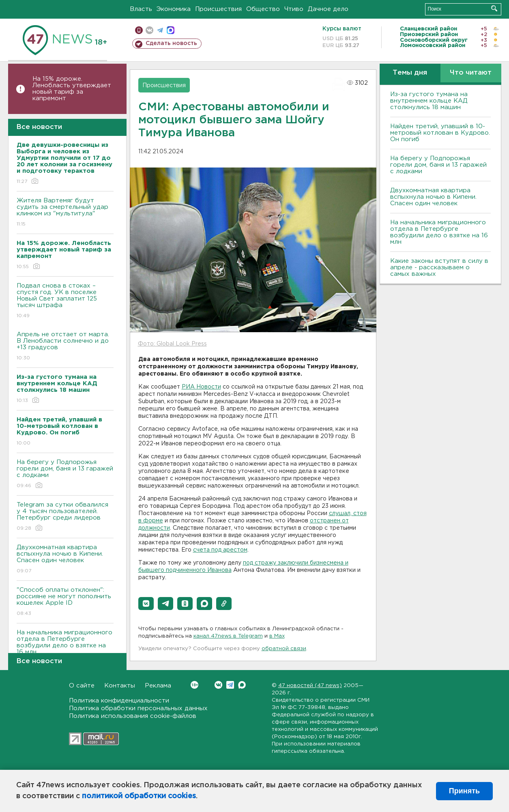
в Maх (277, 636)
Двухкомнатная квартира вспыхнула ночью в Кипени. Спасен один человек (65, 560)
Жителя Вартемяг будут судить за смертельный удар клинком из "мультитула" (65, 213)
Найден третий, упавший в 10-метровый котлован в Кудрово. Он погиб (440, 133)
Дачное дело (328, 9)
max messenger (171, 30)
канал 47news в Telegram (228, 636)
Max (242, 685)
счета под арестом (220, 550)
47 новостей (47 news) (310, 686)
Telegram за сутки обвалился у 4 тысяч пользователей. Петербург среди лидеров (65, 517)
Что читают (471, 73)
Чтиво (294, 9)
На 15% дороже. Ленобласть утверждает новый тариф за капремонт (72, 89)
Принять (464, 791)
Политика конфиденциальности (119, 701)
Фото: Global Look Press (172, 344)
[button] (146, 604)
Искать (494, 8)
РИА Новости (201, 387)
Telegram (230, 685)
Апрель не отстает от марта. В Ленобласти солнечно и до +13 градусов (65, 347)
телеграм (160, 30)
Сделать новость (171, 43)
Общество (263, 9)
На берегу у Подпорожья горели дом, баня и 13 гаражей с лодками (65, 474)
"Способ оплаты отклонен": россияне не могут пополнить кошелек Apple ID (65, 602)
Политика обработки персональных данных (138, 708)
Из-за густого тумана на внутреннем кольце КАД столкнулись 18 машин (429, 101)
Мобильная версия (139, 30)
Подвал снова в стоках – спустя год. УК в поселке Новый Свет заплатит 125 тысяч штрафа (65, 301)
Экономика (174, 9)
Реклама (158, 686)
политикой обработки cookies (139, 796)
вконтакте (149, 30)
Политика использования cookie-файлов (133, 716)
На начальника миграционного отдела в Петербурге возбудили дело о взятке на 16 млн (65, 648)
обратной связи (284, 649)
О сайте (82, 686)
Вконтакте (194, 685)
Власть (141, 9)
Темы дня (410, 73)
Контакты (120, 686)
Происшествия (218, 9)
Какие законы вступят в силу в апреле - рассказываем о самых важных (439, 267)
